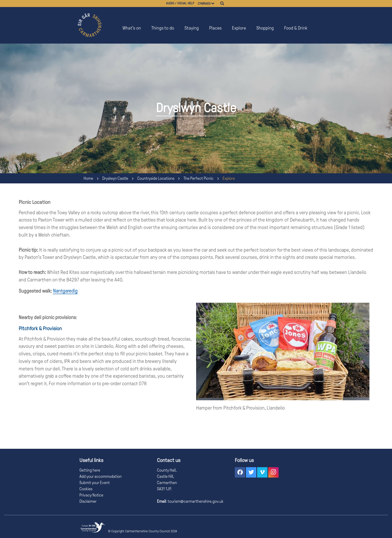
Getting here (90, 470)
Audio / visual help (180, 3)
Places (215, 28)
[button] (240, 472)
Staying (192, 28)
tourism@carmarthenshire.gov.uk (195, 501)
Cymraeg (204, 4)
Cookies (86, 489)
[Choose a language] (215, 4)
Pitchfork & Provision (40, 328)
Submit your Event (95, 483)
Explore (239, 28)
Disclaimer (88, 501)
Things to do (163, 28)
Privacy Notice (91, 495)
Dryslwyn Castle (115, 178)
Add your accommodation (101, 476)
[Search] (222, 3)
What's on (132, 28)
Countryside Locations (156, 178)
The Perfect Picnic (198, 178)
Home (88, 178)
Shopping (265, 28)
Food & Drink (296, 28)
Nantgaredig (65, 291)
